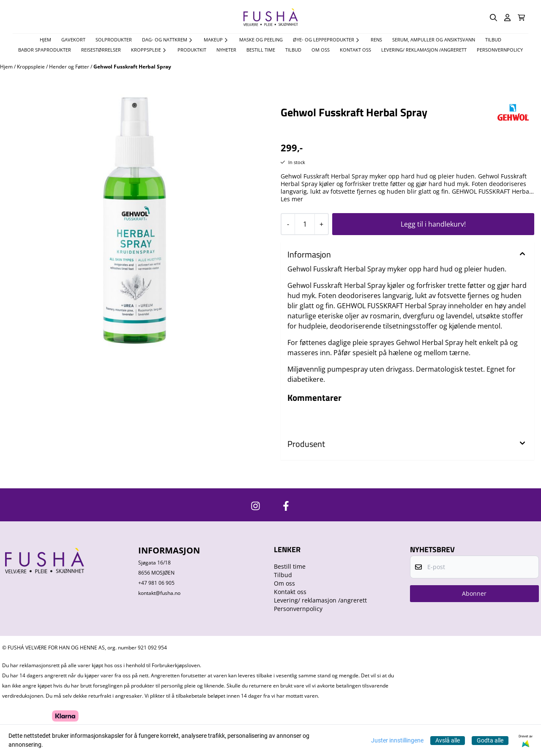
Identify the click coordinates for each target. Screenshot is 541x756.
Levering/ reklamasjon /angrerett (424, 50)
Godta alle (490, 740)
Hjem (7, 67)
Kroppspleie (31, 67)
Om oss (321, 50)
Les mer (292, 199)
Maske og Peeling (261, 40)
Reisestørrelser (101, 50)
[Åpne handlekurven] (521, 18)
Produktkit (192, 50)
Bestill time (261, 50)
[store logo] (270, 18)
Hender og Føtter (70, 67)
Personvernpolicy (500, 50)
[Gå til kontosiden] (507, 18)
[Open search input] (493, 18)
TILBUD (493, 40)
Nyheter (226, 50)
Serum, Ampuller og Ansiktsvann (434, 40)
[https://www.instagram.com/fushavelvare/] (255, 506)
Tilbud (293, 50)
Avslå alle (448, 740)
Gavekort (73, 40)
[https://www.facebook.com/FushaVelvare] (286, 506)
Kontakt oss (355, 50)
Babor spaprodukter (45, 50)
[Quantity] (305, 224)
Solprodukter (114, 40)
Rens (376, 40)
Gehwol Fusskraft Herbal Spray (132, 67)
